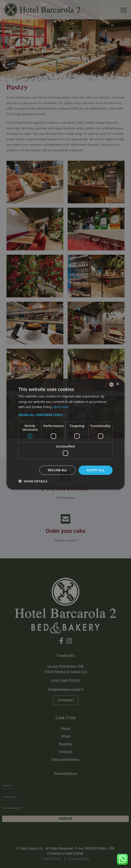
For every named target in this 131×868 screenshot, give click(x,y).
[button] (65, 414)
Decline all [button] (56, 470)
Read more (62, 407)
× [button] (118, 384)
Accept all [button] (95, 470)
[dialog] (65, 434)
